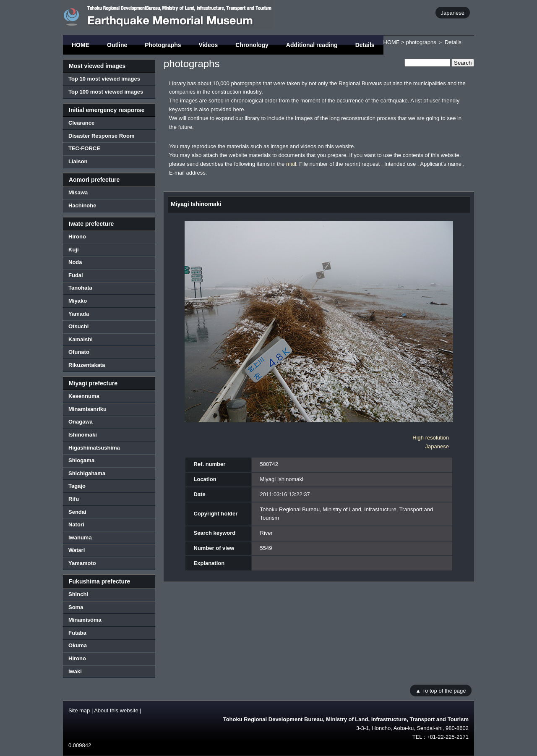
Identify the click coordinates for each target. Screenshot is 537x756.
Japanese (453, 12)
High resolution (431, 438)
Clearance (81, 123)
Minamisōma (85, 620)
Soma (76, 607)
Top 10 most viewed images (104, 79)
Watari (77, 550)
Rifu (74, 499)
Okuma (78, 645)
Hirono (77, 237)
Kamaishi (81, 339)
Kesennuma (84, 396)
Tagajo (77, 486)
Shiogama (81, 460)
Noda (75, 262)
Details (365, 45)
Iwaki (75, 671)
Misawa (78, 192)
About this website (116, 710)
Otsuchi (78, 326)
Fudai (76, 275)
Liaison (78, 161)
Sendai (77, 512)
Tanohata (80, 288)
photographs (421, 42)
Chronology (252, 45)
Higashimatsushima (94, 448)
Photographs (163, 45)
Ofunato (79, 352)
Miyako (78, 301)
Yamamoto (82, 563)
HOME (81, 45)
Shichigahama (87, 473)
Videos (209, 45)
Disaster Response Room (102, 136)
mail (291, 164)
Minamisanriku (87, 409)
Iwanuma (80, 538)
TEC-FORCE (84, 148)
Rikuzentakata (87, 365)
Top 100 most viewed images (106, 92)
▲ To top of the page (441, 690)
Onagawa (81, 422)
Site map (79, 710)
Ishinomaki (83, 435)
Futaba (77, 633)
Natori (76, 524)
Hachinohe (82, 205)
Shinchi (78, 594)
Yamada (79, 314)
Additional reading (312, 45)
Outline (117, 45)
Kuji (74, 250)
